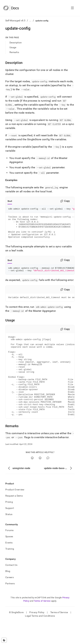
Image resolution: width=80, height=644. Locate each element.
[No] (40, 480)
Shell (10, 201)
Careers (9, 600)
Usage (13, 47)
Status (9, 537)
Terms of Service (42, 623)
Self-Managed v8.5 (15, 21)
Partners (10, 606)
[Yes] (32, 480)
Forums (9, 553)
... (30, 21)
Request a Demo (14, 518)
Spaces (9, 559)
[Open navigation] (72, 8)
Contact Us (11, 587)
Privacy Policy (37, 635)
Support (10, 530)
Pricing (9, 524)
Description (16, 43)
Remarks (14, 52)
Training (10, 571)
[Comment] (48, 480)
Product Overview (15, 512)
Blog (8, 593)
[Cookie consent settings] (4, 640)
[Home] (11, 8)
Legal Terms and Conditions (40, 638)
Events (9, 565)
